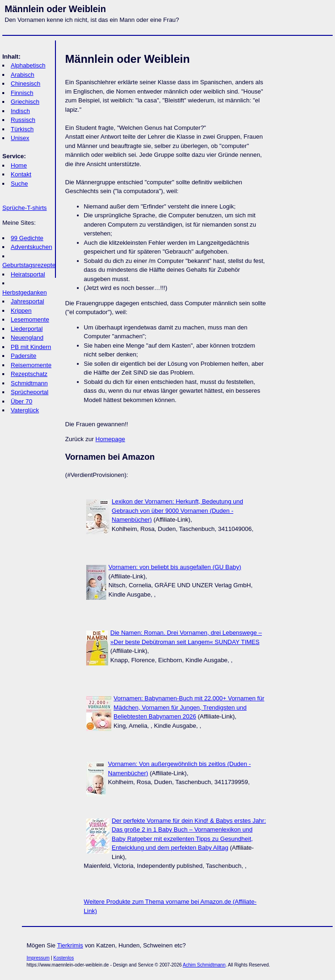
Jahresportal (27, 301)
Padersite (24, 356)
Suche (19, 184)
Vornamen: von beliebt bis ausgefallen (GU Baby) (175, 567)
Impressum (38, 958)
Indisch (20, 111)
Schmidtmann (29, 383)
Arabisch (23, 75)
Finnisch (22, 93)
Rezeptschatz (29, 374)
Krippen (21, 311)
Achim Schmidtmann (204, 965)
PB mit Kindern (31, 347)
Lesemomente (30, 319)
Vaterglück (25, 410)
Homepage (110, 439)
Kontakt (21, 174)
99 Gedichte (27, 238)
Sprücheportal (30, 392)
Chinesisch (26, 84)
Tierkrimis (70, 945)
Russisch (23, 120)
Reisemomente (31, 365)
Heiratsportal (28, 274)
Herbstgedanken (24, 292)
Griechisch (25, 102)
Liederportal (27, 329)
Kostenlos (64, 958)
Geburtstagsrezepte (29, 265)
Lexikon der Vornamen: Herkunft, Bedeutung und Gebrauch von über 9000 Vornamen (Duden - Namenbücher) (178, 510)
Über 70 (21, 401)
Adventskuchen (31, 247)
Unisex (20, 138)
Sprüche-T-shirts (24, 208)
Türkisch (22, 129)
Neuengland (27, 338)
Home (19, 165)
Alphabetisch (28, 65)
